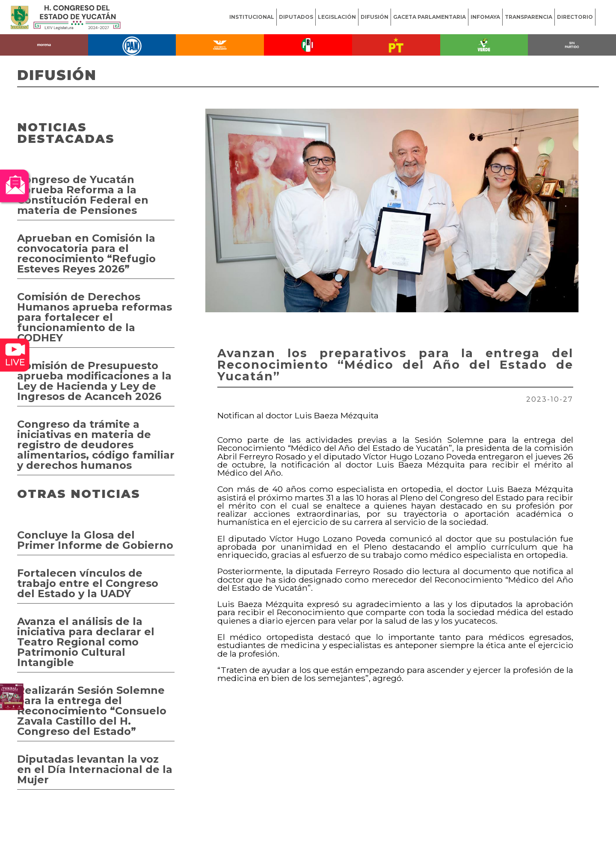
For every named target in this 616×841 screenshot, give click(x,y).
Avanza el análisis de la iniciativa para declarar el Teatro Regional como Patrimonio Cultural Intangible (86, 642)
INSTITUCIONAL (252, 17)
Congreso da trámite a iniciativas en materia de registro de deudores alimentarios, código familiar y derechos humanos (96, 445)
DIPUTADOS (296, 17)
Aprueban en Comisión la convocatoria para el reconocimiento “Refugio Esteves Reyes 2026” (86, 253)
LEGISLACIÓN (337, 17)
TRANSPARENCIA (529, 17)
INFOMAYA (485, 17)
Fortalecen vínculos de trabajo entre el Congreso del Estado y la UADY (88, 583)
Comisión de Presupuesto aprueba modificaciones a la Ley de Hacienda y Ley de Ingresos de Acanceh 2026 (94, 381)
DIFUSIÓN (375, 17)
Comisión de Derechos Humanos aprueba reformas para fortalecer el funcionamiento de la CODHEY (95, 317)
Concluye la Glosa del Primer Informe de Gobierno (95, 540)
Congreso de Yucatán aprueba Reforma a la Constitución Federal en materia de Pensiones (83, 195)
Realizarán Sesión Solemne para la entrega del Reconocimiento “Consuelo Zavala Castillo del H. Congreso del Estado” (92, 711)
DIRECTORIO (575, 17)
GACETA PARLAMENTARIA (429, 17)
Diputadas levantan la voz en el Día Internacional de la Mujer (95, 769)
